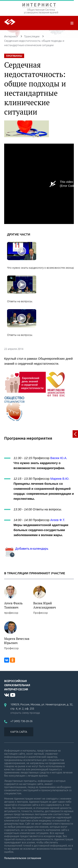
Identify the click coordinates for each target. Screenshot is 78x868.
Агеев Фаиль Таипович (13, 605)
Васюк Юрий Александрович (45, 605)
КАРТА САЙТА (19, 732)
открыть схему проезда (25, 713)
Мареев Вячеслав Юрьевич (17, 641)
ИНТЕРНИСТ (39, 6)
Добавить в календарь (26, 549)
